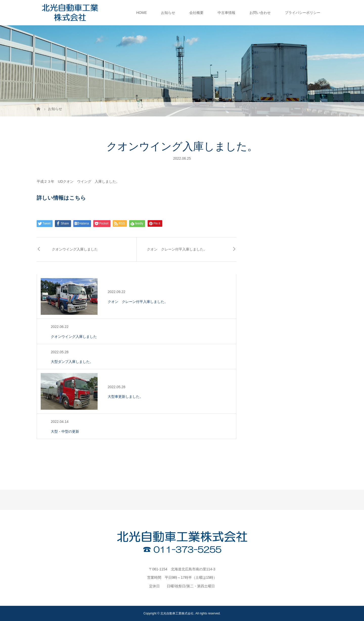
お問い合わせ (260, 13)
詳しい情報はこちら (61, 198)
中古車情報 (226, 13)
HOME (142, 13)
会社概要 (196, 13)
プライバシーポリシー (303, 13)
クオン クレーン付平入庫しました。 (177, 249)
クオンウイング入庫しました (75, 249)
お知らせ (168, 13)
